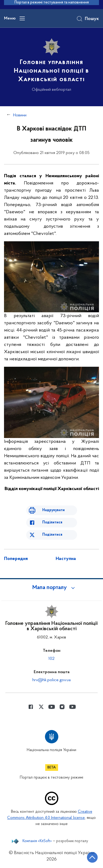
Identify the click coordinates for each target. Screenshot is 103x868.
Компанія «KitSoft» (37, 841)
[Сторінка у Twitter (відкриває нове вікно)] (41, 707)
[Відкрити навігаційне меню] (22, 18)
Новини (20, 115)
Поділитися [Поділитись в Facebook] (52, 522)
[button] (52, 588)
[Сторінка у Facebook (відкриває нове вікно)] (31, 707)
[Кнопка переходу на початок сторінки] (92, 857)
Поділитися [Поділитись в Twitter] (52, 535)
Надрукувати (54, 510)
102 (51, 659)
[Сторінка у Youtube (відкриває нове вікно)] (52, 707)
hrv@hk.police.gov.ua (51, 680)
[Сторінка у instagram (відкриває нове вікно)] (62, 707)
